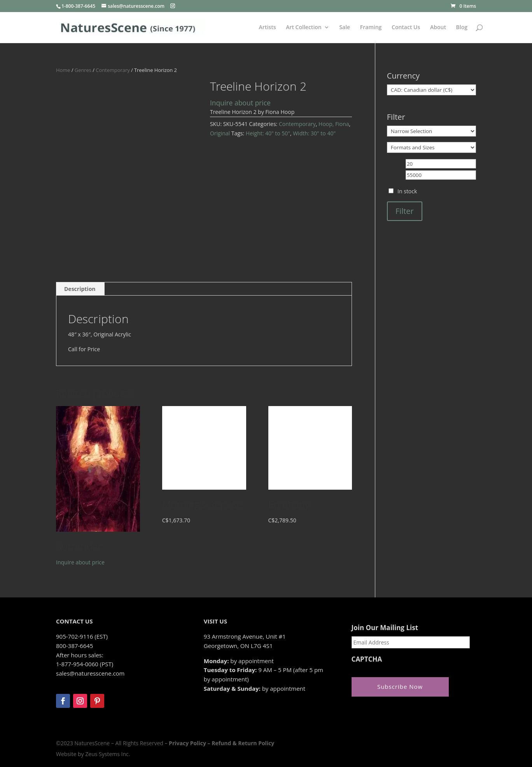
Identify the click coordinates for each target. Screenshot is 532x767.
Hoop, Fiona (334, 124)
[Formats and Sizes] (431, 147)
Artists (268, 28)
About (438, 28)
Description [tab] (80, 289)
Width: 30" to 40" (314, 133)
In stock (407, 191)
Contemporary (113, 70)
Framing (371, 28)
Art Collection (304, 28)
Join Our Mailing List (385, 628)
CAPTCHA (367, 659)
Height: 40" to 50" (268, 133)
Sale (345, 28)
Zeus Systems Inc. (108, 754)
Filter (405, 211)
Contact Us (406, 28)
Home (63, 70)
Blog (462, 28)
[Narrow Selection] (431, 131)
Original (220, 133)
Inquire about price (240, 103)
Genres (83, 70)
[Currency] (431, 90)
